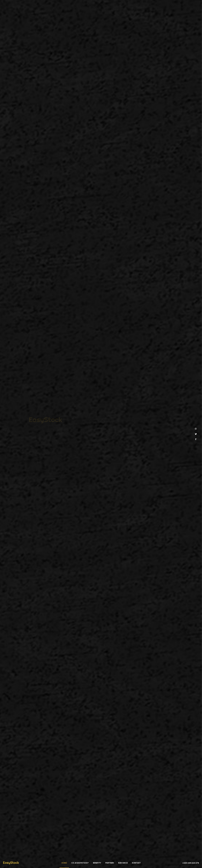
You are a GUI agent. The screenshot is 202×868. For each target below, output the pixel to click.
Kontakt (136, 863)
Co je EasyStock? (80, 863)
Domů (64, 863)
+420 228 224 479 (191, 863)
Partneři (110, 863)
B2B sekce (123, 863)
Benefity (97, 863)
